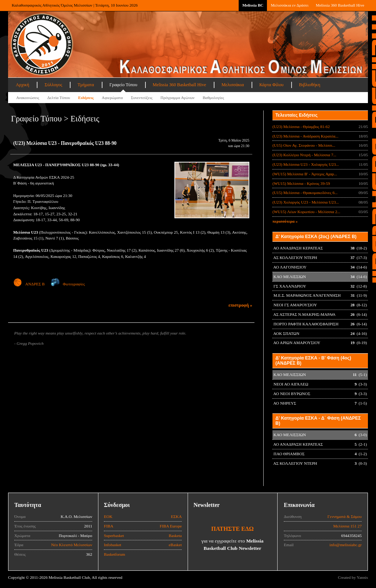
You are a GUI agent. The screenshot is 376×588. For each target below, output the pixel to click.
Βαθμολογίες (213, 98)
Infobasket (113, 545)
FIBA (109, 526)
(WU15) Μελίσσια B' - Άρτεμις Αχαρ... (305, 174)
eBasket (175, 545)
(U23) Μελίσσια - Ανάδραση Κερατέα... (305, 136)
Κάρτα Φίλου (271, 85)
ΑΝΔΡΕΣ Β (29, 284)
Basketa (175, 536)
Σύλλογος (53, 85)
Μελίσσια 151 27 (347, 526)
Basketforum (115, 554)
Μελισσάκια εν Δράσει (289, 5)
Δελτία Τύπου (59, 98)
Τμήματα (86, 85)
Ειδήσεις (86, 98)
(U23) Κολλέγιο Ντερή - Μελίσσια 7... (304, 155)
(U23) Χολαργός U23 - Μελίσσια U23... (306, 202)
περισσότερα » (285, 221)
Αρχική (22, 85)
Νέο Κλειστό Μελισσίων (72, 545)
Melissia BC (253, 5)
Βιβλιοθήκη (310, 85)
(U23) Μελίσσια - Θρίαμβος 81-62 (301, 127)
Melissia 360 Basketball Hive (340, 5)
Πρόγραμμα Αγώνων (178, 98)
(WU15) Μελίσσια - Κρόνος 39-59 (301, 183)
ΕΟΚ (108, 516)
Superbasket (114, 536)
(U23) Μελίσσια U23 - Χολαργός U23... (306, 164)
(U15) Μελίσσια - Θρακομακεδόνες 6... (305, 193)
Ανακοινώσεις (28, 98)
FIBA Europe (171, 526)
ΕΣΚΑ (176, 516)
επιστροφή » (240, 305)
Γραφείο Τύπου (123, 85)
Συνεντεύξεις (142, 98)
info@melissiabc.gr (346, 545)
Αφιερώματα (112, 98)
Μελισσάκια (233, 85)
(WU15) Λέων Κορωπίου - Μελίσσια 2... (306, 212)
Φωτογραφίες (68, 284)
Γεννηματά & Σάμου (345, 516)
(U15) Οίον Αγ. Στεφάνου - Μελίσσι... (304, 145)
